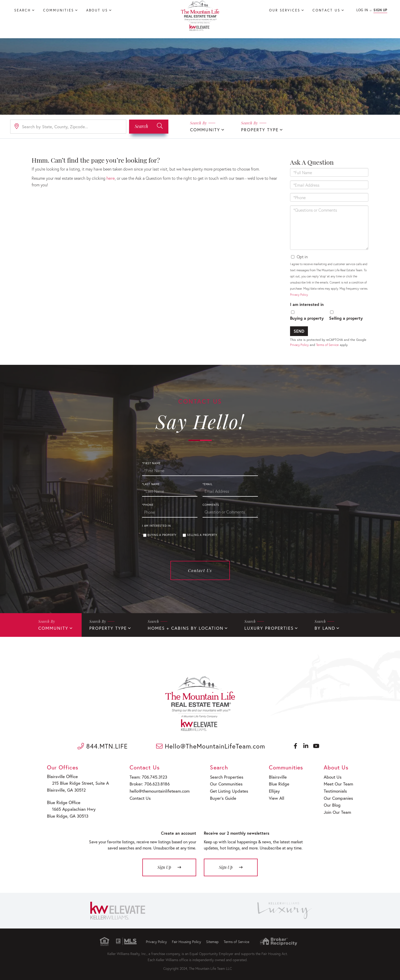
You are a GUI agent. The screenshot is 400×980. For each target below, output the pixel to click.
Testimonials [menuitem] (335, 789)
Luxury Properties (257, 628)
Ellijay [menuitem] (272, 789)
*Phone (148, 505)
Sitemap (212, 939)
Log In (362, 10)
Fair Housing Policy (186, 939)
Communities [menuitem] (59, 10)
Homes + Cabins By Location (178, 628)
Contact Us (200, 570)
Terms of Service (327, 344)
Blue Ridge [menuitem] (276, 783)
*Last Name (151, 484)
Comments (211, 505)
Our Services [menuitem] (285, 10)
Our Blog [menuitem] (332, 802)
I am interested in (307, 304)
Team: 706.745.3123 (146, 776)
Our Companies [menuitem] (338, 796)
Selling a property (346, 318)
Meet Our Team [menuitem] (338, 783)
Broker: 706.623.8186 (147, 783)
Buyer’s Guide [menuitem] (220, 796)
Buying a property (307, 318)
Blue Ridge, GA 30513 (67, 814)
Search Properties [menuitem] (224, 776)
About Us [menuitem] (97, 10)
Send (299, 331)
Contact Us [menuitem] (326, 10)
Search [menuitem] (23, 10)
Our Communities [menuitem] (223, 783)
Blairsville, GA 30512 (66, 789)
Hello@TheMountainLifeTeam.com (211, 745)
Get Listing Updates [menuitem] (226, 789)
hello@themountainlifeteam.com (157, 789)
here (110, 178)
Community (204, 129)
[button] (149, 126)
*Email (208, 484)
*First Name (151, 463)
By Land (311, 628)
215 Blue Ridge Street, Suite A (77, 782)
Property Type (256, 129)
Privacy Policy (299, 294)
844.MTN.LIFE (103, 745)
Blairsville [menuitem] (275, 776)
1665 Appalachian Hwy (71, 807)
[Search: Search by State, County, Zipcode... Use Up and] (68, 126)
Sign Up (380, 10)
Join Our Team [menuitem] (337, 809)
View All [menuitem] (274, 796)
